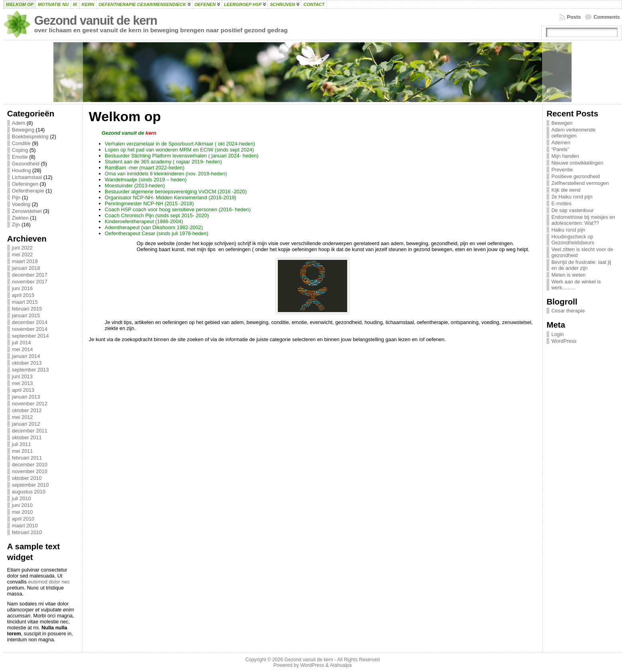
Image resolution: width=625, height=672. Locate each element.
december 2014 (30, 322)
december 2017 (30, 275)
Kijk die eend (566, 190)
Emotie (20, 157)
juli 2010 (22, 498)
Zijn (16, 225)
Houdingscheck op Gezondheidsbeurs (573, 240)
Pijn (16, 197)
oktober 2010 (27, 478)
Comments (607, 17)
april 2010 (23, 519)
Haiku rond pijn (568, 230)
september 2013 (30, 370)
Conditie (21, 143)
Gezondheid (26, 164)
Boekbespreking (30, 137)
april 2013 (23, 390)
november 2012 (30, 404)
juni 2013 (22, 376)
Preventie (562, 170)
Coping (20, 150)
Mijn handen (565, 156)
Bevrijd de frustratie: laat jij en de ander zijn (581, 265)
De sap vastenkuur (573, 210)
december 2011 (30, 431)
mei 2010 (23, 512)
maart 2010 (25, 526)
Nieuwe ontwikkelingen (577, 163)
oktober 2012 (27, 410)
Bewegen (562, 123)
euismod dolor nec (49, 582)
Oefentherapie (28, 191)
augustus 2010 (29, 492)
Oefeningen (25, 184)
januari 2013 (26, 397)
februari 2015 (27, 309)
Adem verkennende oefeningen (573, 133)
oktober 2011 (27, 437)
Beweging (23, 130)
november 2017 (30, 282)
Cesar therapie (568, 311)
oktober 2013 (27, 363)
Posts (574, 17)
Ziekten (20, 218)
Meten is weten (568, 275)
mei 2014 (23, 349)
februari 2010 (27, 532)
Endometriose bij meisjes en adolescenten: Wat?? (583, 220)
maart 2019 (25, 261)
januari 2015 (26, 315)
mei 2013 (23, 383)
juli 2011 (22, 444)
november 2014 (30, 329)
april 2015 (23, 295)
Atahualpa (341, 665)
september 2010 (30, 485)
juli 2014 (22, 343)
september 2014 (30, 336)
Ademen (561, 142)
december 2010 (30, 465)
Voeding (21, 204)
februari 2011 (27, 458)
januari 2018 (26, 268)
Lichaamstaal (27, 177)
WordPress (564, 341)
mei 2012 (23, 417)
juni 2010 (22, 505)
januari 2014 (26, 356)
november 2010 (30, 471)
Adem (19, 123)
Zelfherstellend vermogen (580, 183)
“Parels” (560, 149)
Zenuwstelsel (27, 211)
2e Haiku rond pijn (572, 197)
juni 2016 (22, 288)
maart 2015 (25, 302)
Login (557, 334)
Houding (22, 170)
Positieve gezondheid (576, 176)
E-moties (561, 203)
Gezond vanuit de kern (96, 21)
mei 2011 (23, 451)
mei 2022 (23, 254)
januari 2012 (26, 424)
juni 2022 (22, 248)
